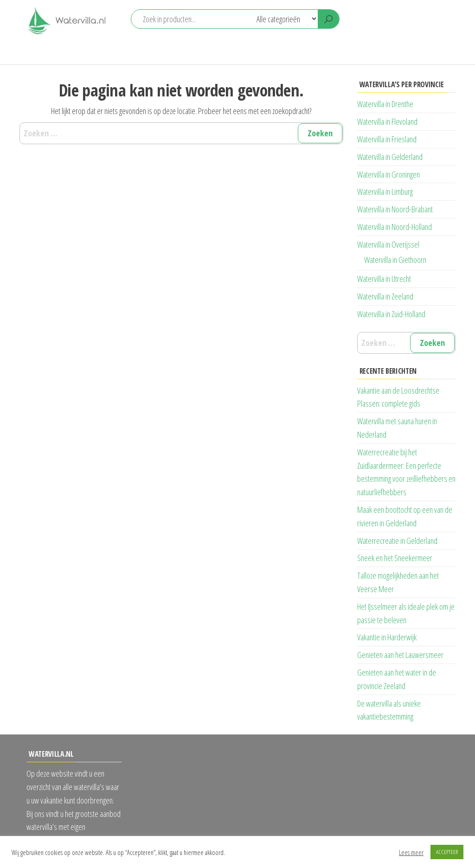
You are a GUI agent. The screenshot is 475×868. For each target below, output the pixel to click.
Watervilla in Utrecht (384, 279)
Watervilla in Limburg (385, 191)
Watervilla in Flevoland (387, 121)
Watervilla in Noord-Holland (395, 227)
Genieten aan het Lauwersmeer (400, 655)
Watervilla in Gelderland (390, 157)
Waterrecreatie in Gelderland (397, 541)
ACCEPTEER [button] (447, 852)
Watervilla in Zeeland (385, 296)
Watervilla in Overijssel (388, 244)
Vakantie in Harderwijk (387, 637)
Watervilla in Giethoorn (395, 260)
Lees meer (411, 852)
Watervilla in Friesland (387, 139)
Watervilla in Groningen (388, 174)
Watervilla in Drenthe (385, 104)
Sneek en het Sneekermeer (395, 558)
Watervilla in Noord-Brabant (395, 209)
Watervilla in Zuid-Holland (391, 314)
